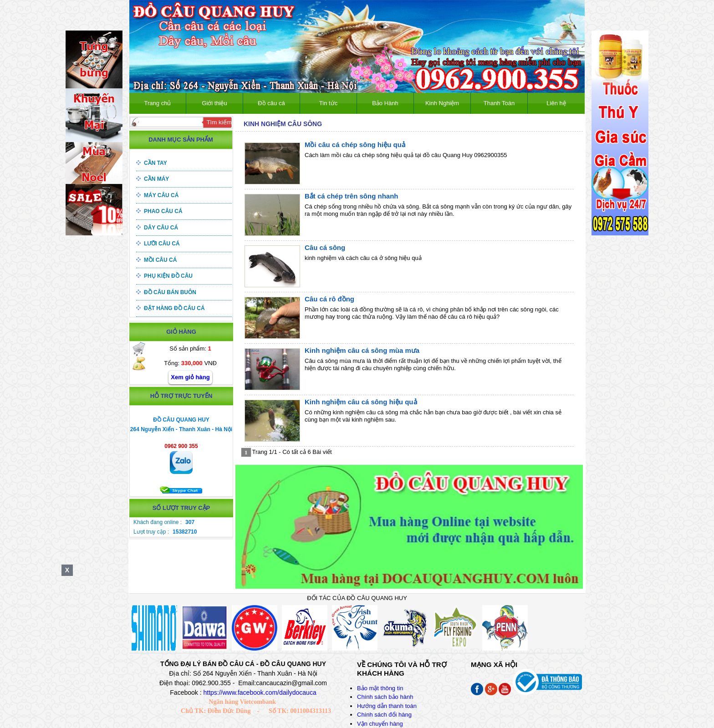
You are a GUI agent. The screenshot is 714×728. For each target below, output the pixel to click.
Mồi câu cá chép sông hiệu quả (355, 145)
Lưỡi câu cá (162, 244)
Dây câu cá (161, 228)
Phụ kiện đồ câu (168, 276)
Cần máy (156, 179)
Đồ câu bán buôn (170, 292)
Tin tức (328, 103)
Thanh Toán (499, 103)
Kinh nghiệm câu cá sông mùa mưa (362, 350)
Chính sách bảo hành (385, 697)
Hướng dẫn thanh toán (387, 706)
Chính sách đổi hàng (384, 715)
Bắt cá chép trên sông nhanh (352, 196)
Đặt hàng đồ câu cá (174, 308)
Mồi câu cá (160, 260)
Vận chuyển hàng (380, 724)
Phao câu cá (163, 211)
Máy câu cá (161, 195)
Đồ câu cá (271, 103)
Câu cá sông (325, 247)
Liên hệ (556, 103)
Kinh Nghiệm (442, 103)
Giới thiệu (214, 103)
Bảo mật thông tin (380, 688)
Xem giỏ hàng (190, 377)
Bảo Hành (385, 103)
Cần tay (156, 163)
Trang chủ (158, 103)
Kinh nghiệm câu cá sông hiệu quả (361, 402)
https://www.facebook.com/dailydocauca (260, 692)
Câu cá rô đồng (329, 299)
